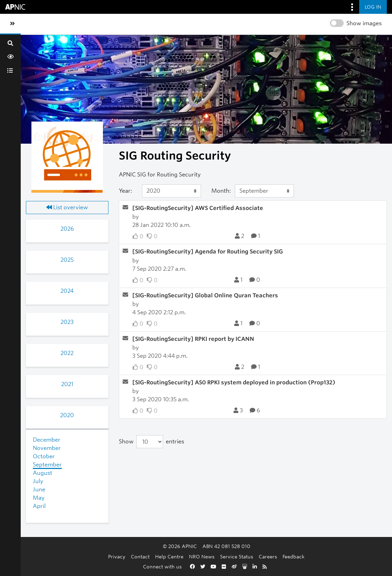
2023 (67, 322)
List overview (67, 207)
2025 (67, 260)
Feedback (294, 556)
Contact (140, 556)
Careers (268, 556)
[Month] (265, 191)
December (47, 440)
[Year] (172, 191)
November (47, 448)
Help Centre (169, 556)
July (38, 481)
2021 (67, 384)
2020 (67, 415)
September (47, 465)
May (39, 498)
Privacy (117, 556)
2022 (67, 353)
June (39, 489)
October (44, 456)
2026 (67, 229)
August (42, 473)
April (39, 506)
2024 (67, 291)
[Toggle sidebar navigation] (12, 24)
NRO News (202, 556)
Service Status (237, 556)
